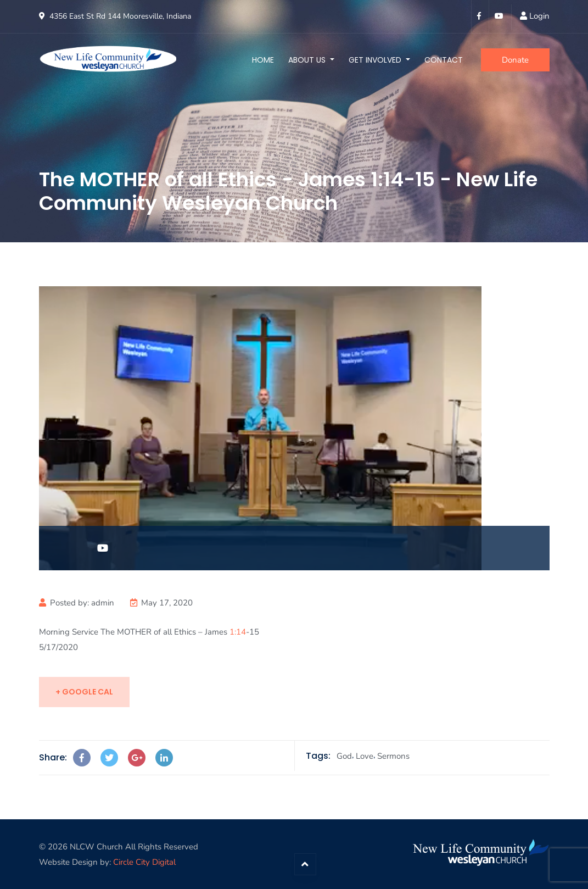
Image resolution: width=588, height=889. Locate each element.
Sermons (393, 756)
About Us (308, 60)
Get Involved (376, 60)
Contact (444, 60)
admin (103, 603)
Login (539, 16)
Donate (515, 60)
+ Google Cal (84, 692)
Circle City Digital (144, 862)
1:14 (238, 632)
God (344, 756)
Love (365, 756)
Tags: (318, 756)
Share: (53, 757)
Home (263, 60)
